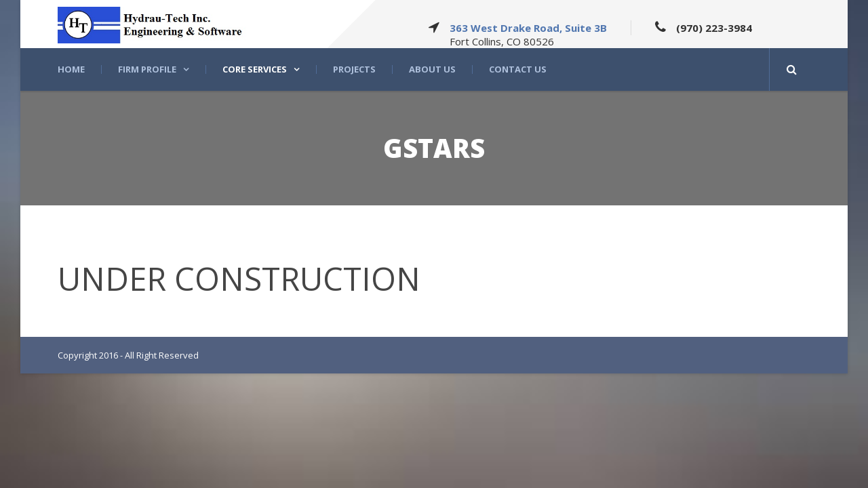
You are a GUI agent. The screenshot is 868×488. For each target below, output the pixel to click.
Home (71, 69)
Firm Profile (147, 69)
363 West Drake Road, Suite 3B (528, 28)
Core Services (255, 69)
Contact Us (518, 69)
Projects (354, 69)
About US (432, 69)
